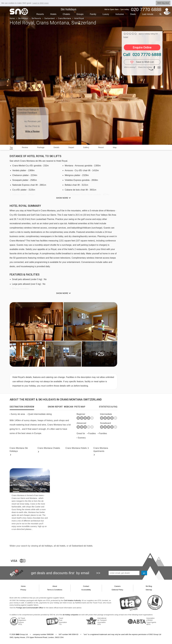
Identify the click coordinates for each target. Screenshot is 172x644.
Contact (86, 586)
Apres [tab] (43, 489)
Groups (80, 14)
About (55, 586)
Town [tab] (16, 489)
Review (25, 147)
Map (115, 147)
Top (11, 147)
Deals (133, 14)
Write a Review (32, 131)
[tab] (22, 407)
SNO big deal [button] (163, 3)
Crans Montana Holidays (19, 450)
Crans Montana (64, 18)
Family (93, 14)
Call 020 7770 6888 (142, 55)
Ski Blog (149, 586)
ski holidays (47, 546)
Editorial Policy (117, 590)
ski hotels (61, 546)
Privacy (23, 590)
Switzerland (49, 18)
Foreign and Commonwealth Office (30, 608)
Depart (71, 147)
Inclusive (120, 14)
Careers (117, 586)
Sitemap (149, 590)
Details (56, 147)
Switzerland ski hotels (82, 546)
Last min (148, 14)
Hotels (53, 14)
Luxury (106, 14)
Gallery (86, 147)
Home (12, 18)
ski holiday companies (70, 615)
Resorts (40, 14)
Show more (62, 198)
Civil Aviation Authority (72, 600)
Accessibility (86, 590)
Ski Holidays (23, 18)
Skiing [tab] (29, 489)
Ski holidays (68, 9)
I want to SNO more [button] (40, 3)
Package (41, 147)
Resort (101, 147)
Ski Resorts (36, 18)
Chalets (66, 14)
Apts (101, 450)
